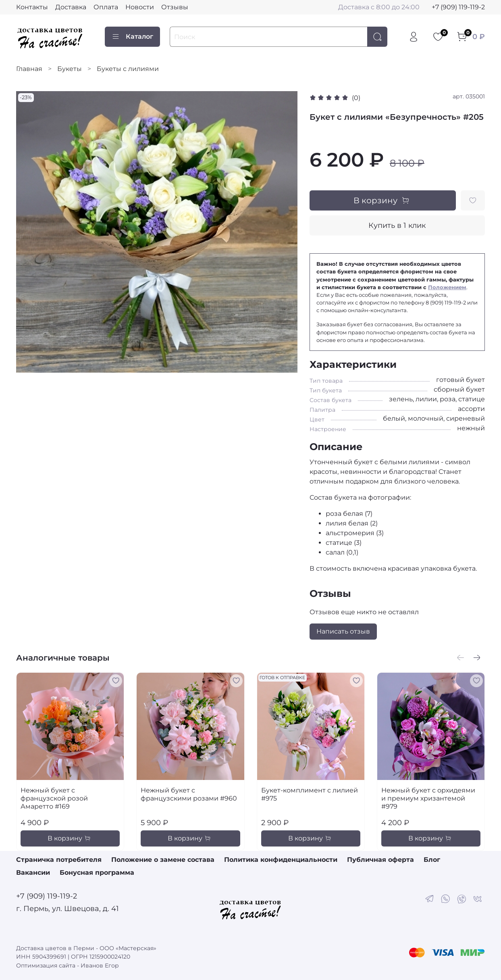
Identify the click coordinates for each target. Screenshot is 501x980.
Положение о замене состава (163, 860)
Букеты (70, 69)
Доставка (71, 7)
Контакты (32, 7)
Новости (140, 7)
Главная (29, 69)
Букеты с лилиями (128, 69)
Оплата (106, 7)
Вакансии (33, 873)
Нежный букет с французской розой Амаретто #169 (54, 798)
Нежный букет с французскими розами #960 (189, 794)
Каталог (132, 37)
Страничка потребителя (59, 860)
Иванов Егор (100, 965)
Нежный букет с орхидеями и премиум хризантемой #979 (428, 798)
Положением (447, 287)
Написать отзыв (343, 631)
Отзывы (175, 7)
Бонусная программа (97, 873)
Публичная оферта (380, 860)
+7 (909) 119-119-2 (458, 7)
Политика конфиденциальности (281, 860)
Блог (432, 860)
